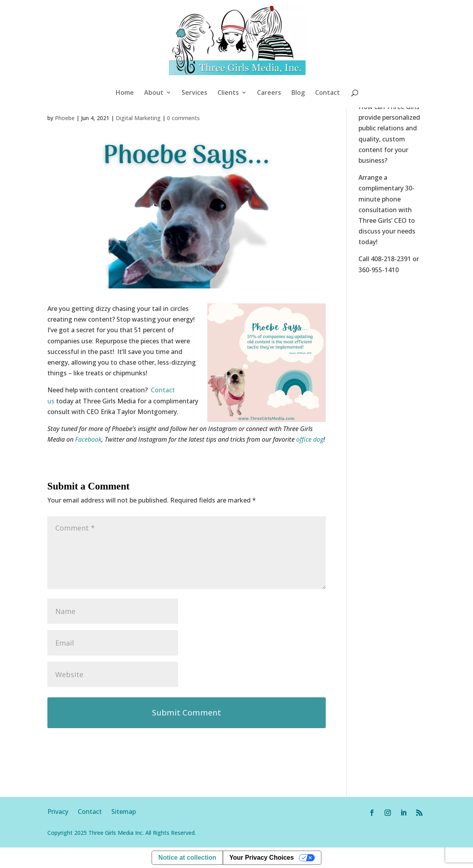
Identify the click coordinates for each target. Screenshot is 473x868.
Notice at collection (187, 858)
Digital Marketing (138, 118)
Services (194, 93)
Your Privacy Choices (262, 858)
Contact (328, 93)
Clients (228, 93)
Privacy (63, 812)
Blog (298, 93)
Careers (269, 93)
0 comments (183, 118)
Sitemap (124, 812)
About (154, 93)
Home (125, 93)
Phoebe (65, 118)
